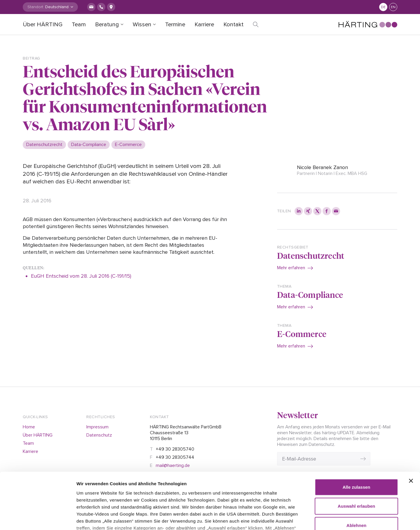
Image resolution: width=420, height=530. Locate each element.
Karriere (204, 25)
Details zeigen (335, 518)
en (393, 7)
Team (79, 25)
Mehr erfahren (291, 268)
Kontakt (233, 25)
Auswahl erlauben (356, 460)
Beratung (107, 25)
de (383, 7)
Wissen (142, 25)
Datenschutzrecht (311, 255)
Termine (175, 25)
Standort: (36, 7)
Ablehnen (356, 479)
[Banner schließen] (411, 435)
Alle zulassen (356, 441)
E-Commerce (302, 334)
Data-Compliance (310, 294)
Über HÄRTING (43, 25)
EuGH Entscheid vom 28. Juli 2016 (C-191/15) (82, 276)
